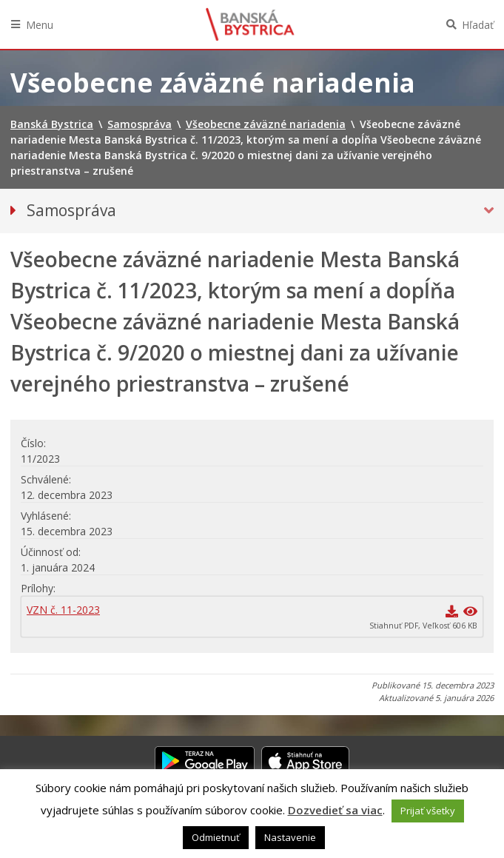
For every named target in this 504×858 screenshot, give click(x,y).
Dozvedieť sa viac (335, 810)
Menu (40, 25)
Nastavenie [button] (290, 837)
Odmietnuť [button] (216, 837)
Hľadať (478, 25)
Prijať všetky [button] (428, 811)
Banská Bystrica (250, 24)
